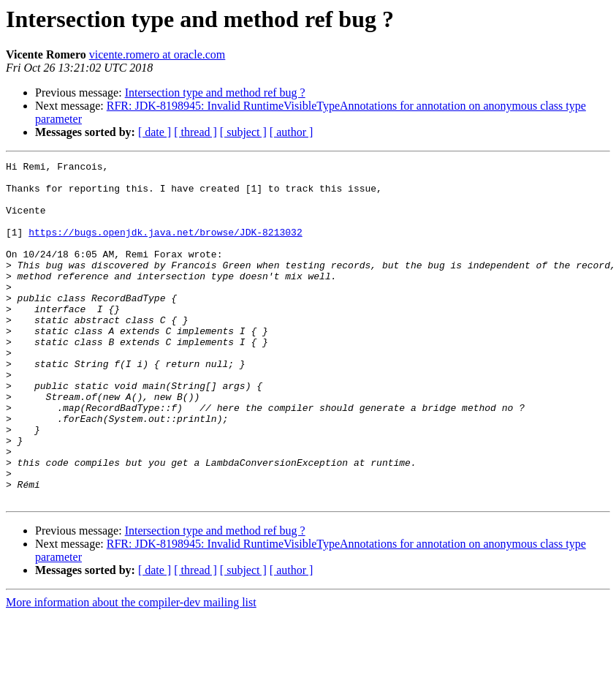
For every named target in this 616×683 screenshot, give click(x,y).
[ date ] (155, 132)
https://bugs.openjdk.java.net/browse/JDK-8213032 (165, 247)
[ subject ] (243, 132)
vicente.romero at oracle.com (157, 54)
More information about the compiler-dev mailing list (131, 670)
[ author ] (292, 132)
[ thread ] (195, 132)
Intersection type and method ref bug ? (215, 93)
